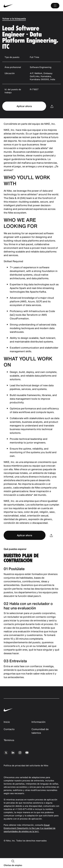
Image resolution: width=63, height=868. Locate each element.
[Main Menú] (55, 6)
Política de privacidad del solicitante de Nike (26, 765)
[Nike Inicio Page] (15, 6)
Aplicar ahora (24, 106)
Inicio (7, 722)
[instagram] (20, 753)
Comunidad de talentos (40, 731)
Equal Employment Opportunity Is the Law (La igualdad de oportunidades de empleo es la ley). (30, 828)
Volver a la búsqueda (14, 19)
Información (38, 722)
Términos (9, 740)
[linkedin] (13, 753)
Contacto (9, 729)
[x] (6, 753)
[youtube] (27, 753)
